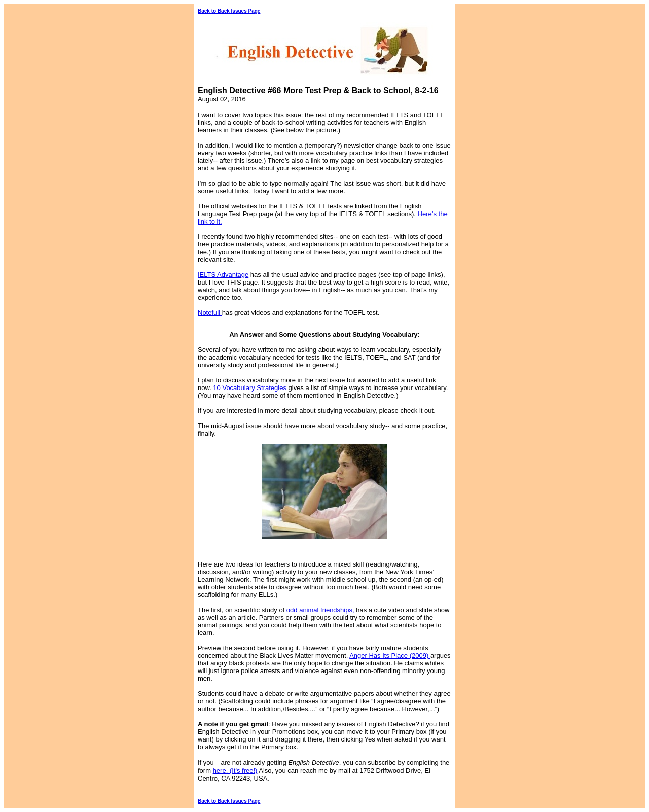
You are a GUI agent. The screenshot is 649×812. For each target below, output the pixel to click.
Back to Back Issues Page (229, 11)
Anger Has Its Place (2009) (390, 656)
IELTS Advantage (223, 275)
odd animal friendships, (320, 610)
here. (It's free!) (235, 771)
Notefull (210, 313)
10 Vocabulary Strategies (250, 388)
